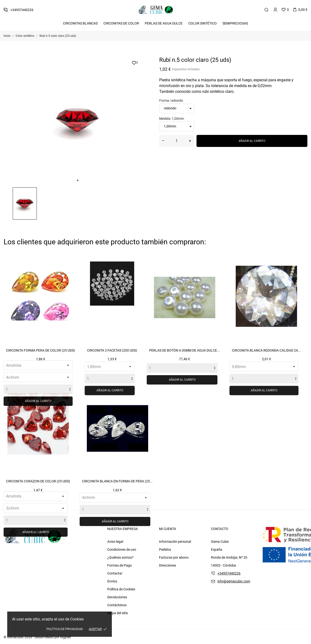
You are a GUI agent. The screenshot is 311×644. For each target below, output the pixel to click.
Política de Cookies (121, 589)
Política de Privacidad (65, 629)
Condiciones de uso (122, 549)
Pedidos (165, 549)
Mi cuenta (168, 529)
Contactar (115, 573)
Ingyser (66, 637)
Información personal (175, 542)
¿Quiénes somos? (120, 557)
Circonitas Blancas (80, 23)
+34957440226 (229, 573)
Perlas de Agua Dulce (164, 23)
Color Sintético (203, 23)
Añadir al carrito (252, 141)
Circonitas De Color (121, 23)
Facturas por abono (174, 557)
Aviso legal (115, 542)
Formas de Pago (120, 565)
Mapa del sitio (118, 613)
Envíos (112, 581)
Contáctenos (117, 605)
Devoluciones (117, 597)
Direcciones (168, 565)
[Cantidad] (177, 141)
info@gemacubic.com (234, 581)
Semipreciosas (235, 23)
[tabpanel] (78, 120)
